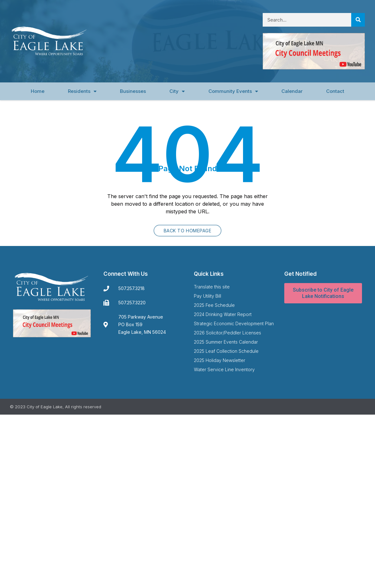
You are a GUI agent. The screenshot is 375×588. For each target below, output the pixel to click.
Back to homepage (188, 231)
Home (38, 91)
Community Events (233, 91)
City (177, 91)
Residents (82, 91)
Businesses (133, 91)
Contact (335, 91)
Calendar (292, 91)
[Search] (358, 20)
